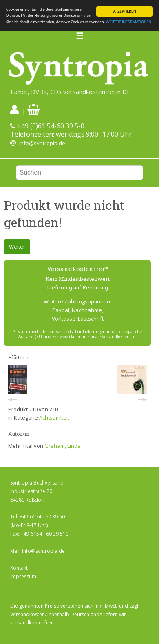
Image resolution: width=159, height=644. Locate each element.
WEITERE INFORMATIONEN (129, 22)
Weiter (17, 247)
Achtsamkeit (54, 417)
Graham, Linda (63, 446)
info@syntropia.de (42, 143)
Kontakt (19, 568)
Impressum (23, 576)
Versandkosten (28, 614)
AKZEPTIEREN (125, 11)
